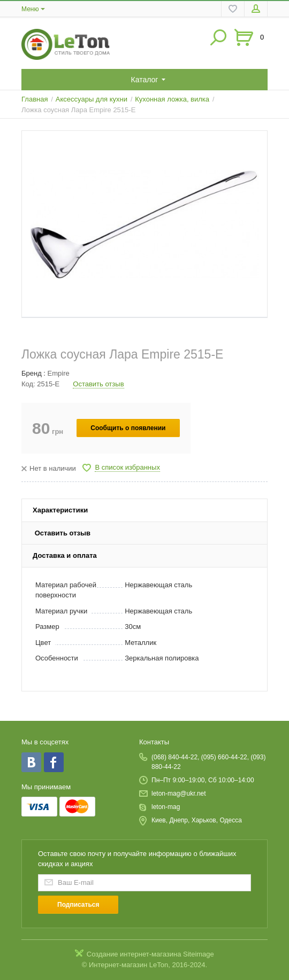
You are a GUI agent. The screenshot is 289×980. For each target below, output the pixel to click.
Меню (30, 9)
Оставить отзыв (98, 384)
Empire (59, 373)
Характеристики (60, 510)
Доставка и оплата (65, 555)
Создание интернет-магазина (134, 954)
